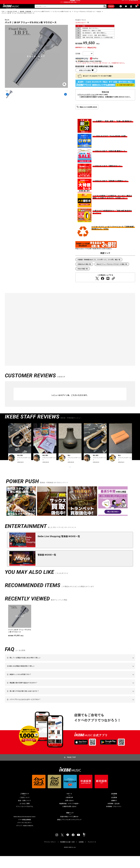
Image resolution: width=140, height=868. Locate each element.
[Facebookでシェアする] (103, 285)
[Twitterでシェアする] (97, 285)
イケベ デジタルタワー (25, 835)
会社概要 (114, 810)
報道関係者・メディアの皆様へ (69, 816)
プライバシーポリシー (50, 854)
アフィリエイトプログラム (25, 819)
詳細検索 (99, 12)
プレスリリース (92, 854)
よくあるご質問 (25, 816)
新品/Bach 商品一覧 (85, 270)
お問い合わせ (69, 813)
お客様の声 (69, 810)
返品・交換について (24, 813)
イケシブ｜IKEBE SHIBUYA (25, 838)
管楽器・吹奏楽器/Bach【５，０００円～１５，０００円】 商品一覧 (99, 266)
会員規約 (81, 854)
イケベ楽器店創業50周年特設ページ (70, 7)
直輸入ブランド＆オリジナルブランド (69, 832)
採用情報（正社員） (114, 816)
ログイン (125, 3)
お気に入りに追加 (85, 77)
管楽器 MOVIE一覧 (47, 567)
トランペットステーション (87, 101)
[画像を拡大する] (64, 91)
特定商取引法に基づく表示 (68, 854)
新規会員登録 (133, 3)
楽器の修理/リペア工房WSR (69, 829)
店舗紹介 (114, 813)
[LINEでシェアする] (108, 285)
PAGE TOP (71, 769)
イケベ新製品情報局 (24, 832)
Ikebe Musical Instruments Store (25, 829)
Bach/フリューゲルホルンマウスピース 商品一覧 (112, 270)
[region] (70, 633)
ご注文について (25, 810)
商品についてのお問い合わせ (88, 113)
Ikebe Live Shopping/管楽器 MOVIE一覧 (59, 548)
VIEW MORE (70, 476)
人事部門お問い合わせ (69, 819)
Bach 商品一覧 (83, 275)
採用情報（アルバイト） (114, 819)
